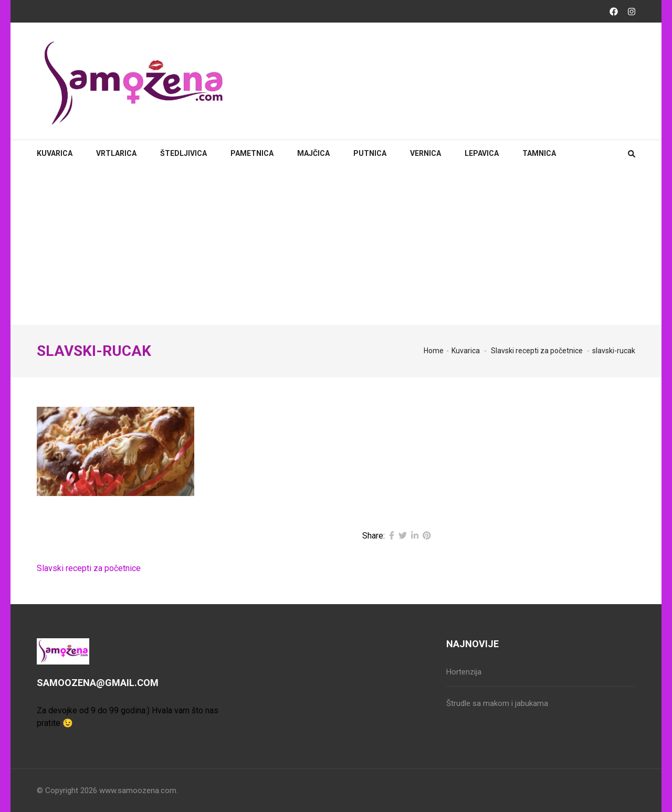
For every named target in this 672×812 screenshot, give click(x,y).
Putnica (370, 153)
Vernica (426, 153)
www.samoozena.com (138, 790)
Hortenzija (464, 672)
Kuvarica (55, 153)
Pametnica (252, 153)
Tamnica (539, 153)
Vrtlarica (116, 153)
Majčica (313, 153)
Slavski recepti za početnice (89, 568)
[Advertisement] (336, 246)
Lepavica (482, 153)
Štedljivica (183, 153)
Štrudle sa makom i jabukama (497, 703)
